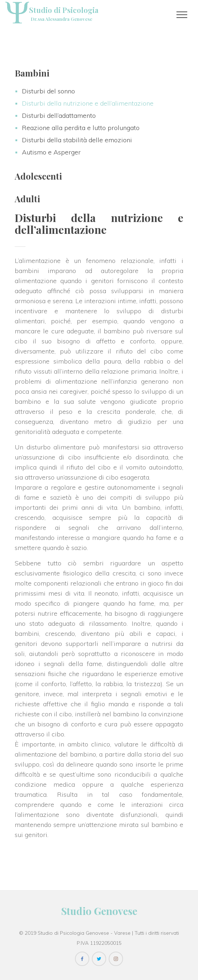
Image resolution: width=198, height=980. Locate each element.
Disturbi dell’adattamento (59, 115)
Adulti (27, 199)
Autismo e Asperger (51, 152)
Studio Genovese (99, 911)
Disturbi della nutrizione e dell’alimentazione (88, 103)
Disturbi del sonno (48, 91)
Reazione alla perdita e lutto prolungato (81, 128)
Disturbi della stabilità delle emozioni (77, 140)
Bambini (32, 73)
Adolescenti (38, 176)
